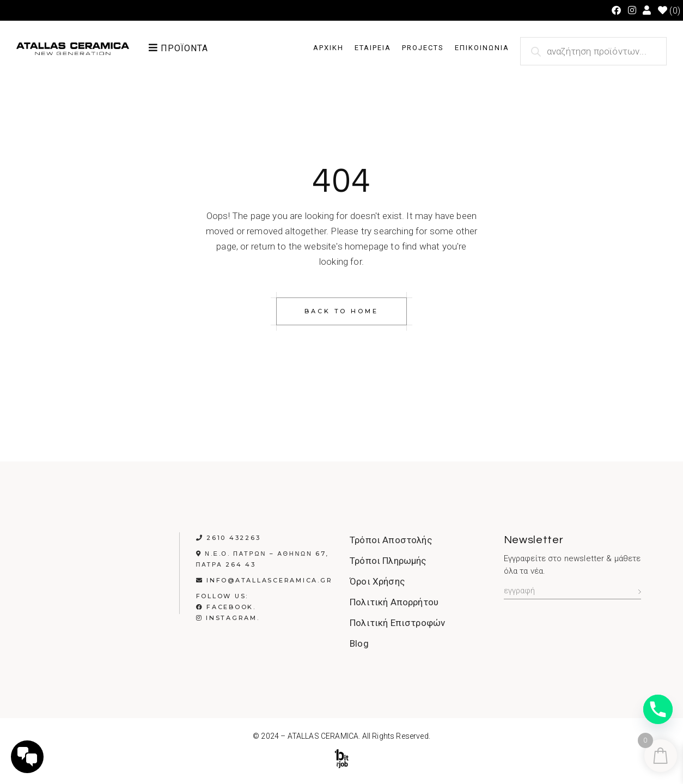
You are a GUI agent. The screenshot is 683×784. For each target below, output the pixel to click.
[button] (190, 48)
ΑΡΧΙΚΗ (328, 48)
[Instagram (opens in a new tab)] (632, 10)
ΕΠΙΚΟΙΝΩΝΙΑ (482, 48)
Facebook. (226, 607)
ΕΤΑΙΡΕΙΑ (373, 48)
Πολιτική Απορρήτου (394, 602)
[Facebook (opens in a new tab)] (616, 10)
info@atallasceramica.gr (269, 580)
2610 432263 (233, 538)
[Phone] (658, 709)
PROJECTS (423, 48)
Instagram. (228, 618)
